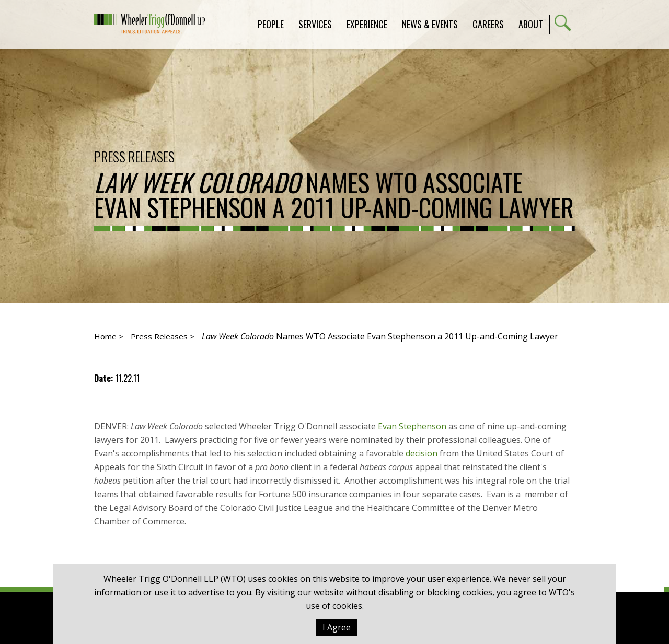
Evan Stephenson (413, 426)
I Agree (337, 627)
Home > (109, 336)
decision (422, 453)
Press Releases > (163, 336)
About (531, 24)
